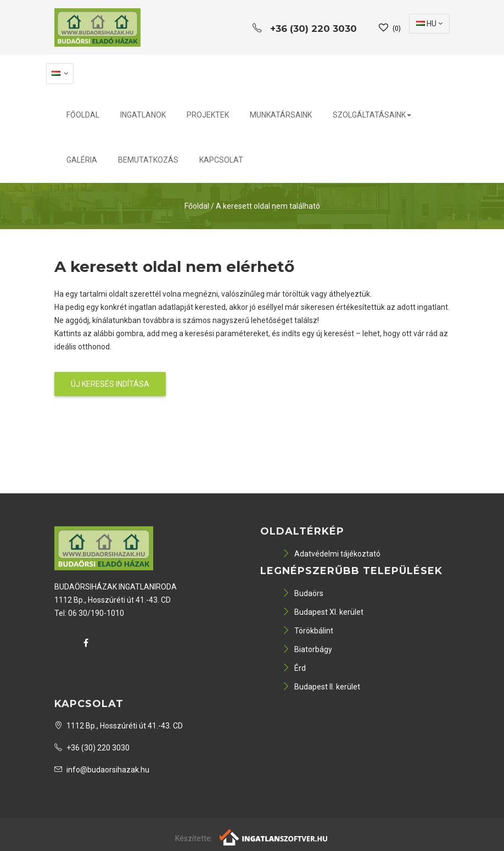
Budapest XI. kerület (323, 612)
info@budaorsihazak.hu (102, 770)
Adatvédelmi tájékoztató (331, 554)
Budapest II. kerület (321, 687)
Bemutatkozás (148, 160)
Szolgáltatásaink (372, 115)
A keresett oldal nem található (268, 206)
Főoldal (83, 115)
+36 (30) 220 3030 (92, 748)
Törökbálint (308, 631)
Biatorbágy (307, 649)
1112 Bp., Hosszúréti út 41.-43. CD (119, 726)
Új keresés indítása (110, 384)
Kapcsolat (221, 160)
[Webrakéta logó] (274, 837)
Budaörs (303, 593)
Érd (294, 668)
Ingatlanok (143, 115)
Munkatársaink (281, 115)
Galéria (82, 160)
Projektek (208, 115)
